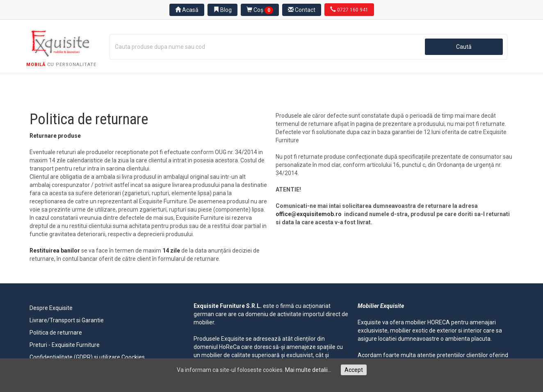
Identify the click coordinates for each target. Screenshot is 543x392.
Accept (354, 370)
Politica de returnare (56, 333)
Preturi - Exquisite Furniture (65, 345)
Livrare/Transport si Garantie (67, 320)
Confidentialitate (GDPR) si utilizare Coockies (87, 357)
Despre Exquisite (51, 308)
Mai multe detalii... (308, 370)
